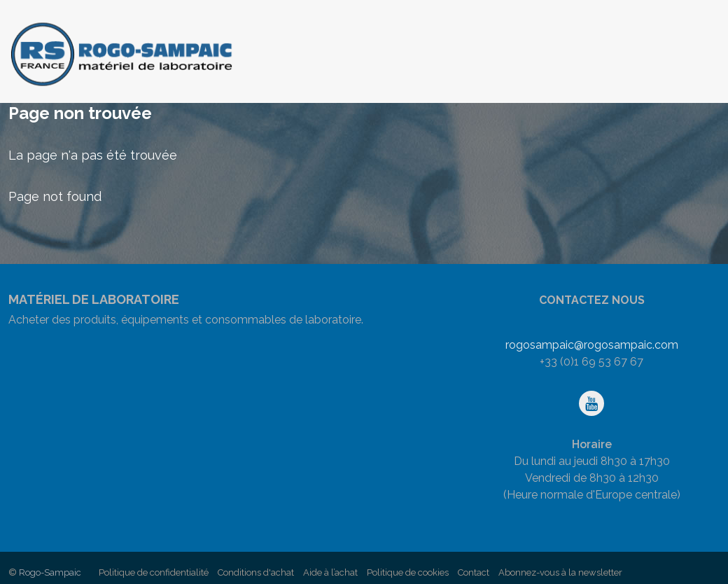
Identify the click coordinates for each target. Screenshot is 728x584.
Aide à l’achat (330, 572)
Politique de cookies (408, 572)
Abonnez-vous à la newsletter (560, 572)
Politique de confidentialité (154, 572)
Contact (474, 572)
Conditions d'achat (256, 572)
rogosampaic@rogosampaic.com (592, 345)
